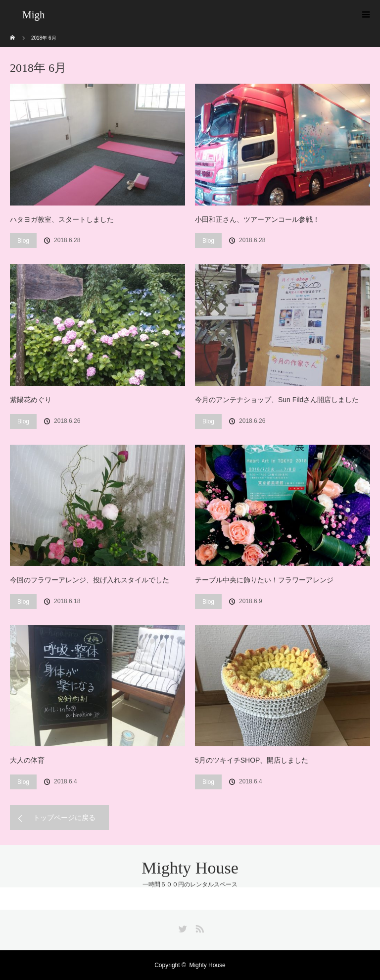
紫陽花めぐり (31, 400)
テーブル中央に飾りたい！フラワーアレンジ (264, 580)
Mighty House (190, 868)
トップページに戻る (64, 818)
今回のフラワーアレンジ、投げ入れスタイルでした (90, 580)
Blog (23, 241)
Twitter (182, 927)
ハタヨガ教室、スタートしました (62, 219)
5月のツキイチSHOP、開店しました (252, 760)
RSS (198, 927)
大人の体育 (27, 760)
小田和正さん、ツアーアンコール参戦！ (257, 219)
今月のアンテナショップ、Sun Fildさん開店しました (277, 400)
